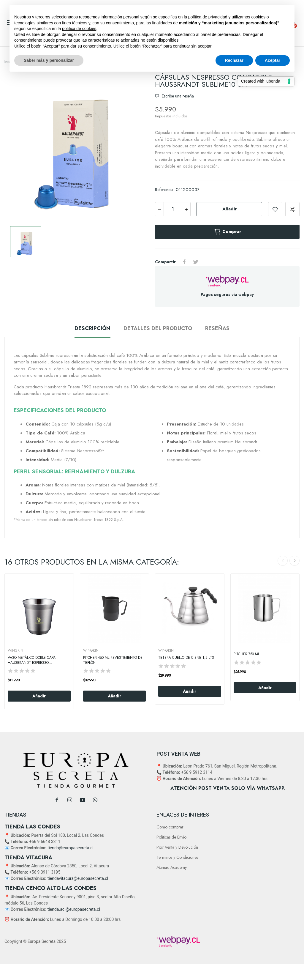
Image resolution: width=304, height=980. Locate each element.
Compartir (184, 262)
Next (294, 561)
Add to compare (292, 209)
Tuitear (196, 262)
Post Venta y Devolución (177, 847)
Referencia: (165, 190)
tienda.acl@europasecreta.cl (74, 909)
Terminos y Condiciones (177, 857)
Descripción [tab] (92, 328)
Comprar (227, 232)
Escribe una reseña (177, 96)
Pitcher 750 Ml (247, 654)
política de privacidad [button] (208, 17)
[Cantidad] (173, 209)
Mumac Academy (172, 867)
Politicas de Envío (171, 837)
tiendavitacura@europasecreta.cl (78, 878)
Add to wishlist (275, 209)
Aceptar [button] (273, 60)
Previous (283, 561)
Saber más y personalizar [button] (49, 60)
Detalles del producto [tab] (158, 328)
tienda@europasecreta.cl (71, 848)
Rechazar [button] (234, 60)
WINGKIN (15, 650)
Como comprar (170, 827)
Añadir (229, 209)
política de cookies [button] (79, 29)
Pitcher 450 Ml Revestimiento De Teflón (113, 660)
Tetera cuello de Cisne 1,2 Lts (186, 658)
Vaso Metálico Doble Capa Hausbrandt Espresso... (32, 660)
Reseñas (217, 328)
